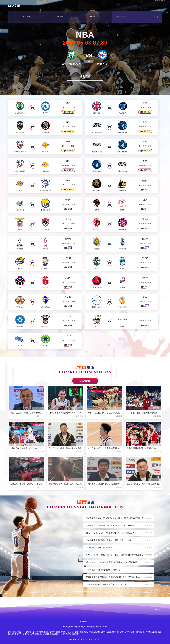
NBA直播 (14, 6)
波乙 (145, 200)
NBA (68, 103)
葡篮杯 (68, 219)
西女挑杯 (68, 297)
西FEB (145, 278)
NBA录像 (93, 17)
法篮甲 (68, 278)
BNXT (68, 258)
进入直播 (85, 77)
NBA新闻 (60, 17)
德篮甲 (145, 181)
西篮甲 (145, 239)
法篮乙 (145, 258)
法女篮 (145, 219)
